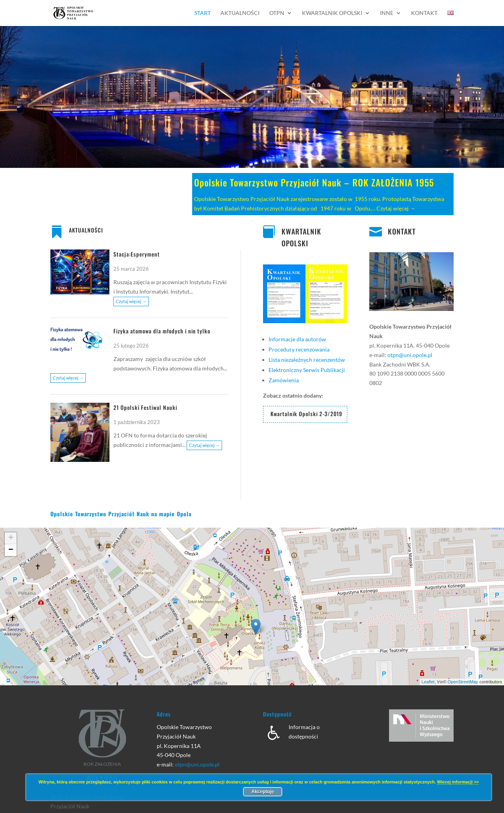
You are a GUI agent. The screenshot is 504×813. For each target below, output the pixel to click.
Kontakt (424, 13)
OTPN (277, 13)
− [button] (11, 550)
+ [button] (11, 538)
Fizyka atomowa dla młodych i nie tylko (162, 331)
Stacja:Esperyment (137, 254)
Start (203, 13)
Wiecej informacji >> (458, 782)
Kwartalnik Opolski (332, 13)
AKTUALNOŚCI (86, 230)
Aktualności (240, 13)
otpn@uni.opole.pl (410, 355)
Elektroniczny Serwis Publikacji (307, 370)
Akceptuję (262, 792)
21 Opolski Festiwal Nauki (145, 407)
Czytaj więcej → (396, 208)
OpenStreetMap (463, 682)
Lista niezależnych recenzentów (307, 360)
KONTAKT (402, 231)
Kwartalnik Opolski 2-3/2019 (306, 414)
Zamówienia (284, 380)
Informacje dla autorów (297, 339)
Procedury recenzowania (299, 349)
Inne (387, 13)
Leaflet (428, 682)
